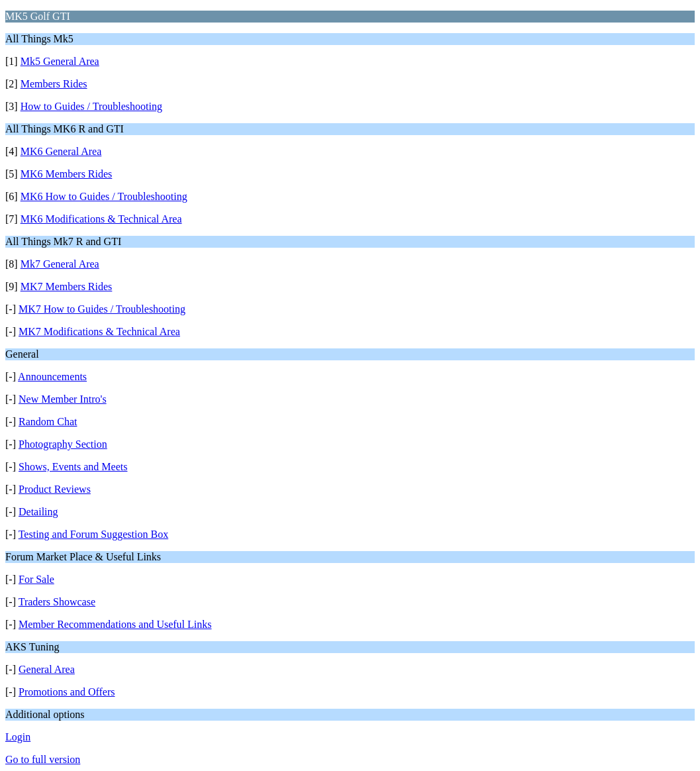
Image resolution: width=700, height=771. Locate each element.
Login (18, 737)
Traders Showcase (57, 602)
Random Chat (48, 422)
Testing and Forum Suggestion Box (93, 534)
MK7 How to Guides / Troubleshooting (102, 309)
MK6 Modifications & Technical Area (101, 219)
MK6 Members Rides (67, 174)
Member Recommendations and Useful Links (115, 624)
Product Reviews (55, 489)
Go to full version (43, 759)
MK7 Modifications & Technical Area (99, 332)
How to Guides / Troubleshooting (91, 106)
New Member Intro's (63, 399)
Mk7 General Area (60, 264)
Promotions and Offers (67, 692)
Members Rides (54, 84)
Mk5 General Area (60, 61)
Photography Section (63, 444)
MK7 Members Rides (67, 286)
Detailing (38, 512)
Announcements (52, 377)
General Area (47, 669)
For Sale (36, 579)
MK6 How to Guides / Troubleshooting (104, 196)
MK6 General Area (61, 151)
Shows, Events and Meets (73, 467)
